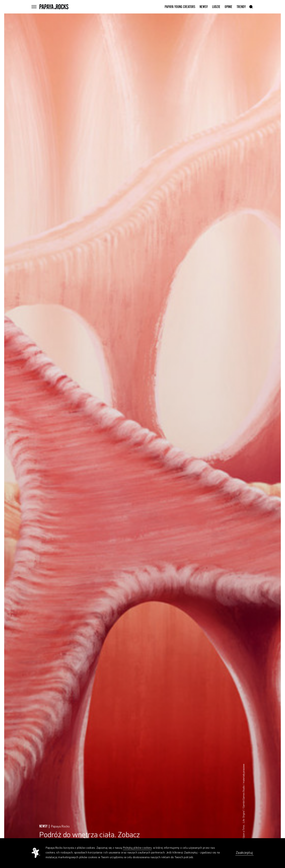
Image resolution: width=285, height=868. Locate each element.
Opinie (228, 7)
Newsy (204, 7)
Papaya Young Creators (180, 7)
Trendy (241, 7)
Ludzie (216, 7)
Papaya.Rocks (60, 827)
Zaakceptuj (244, 853)
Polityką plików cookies (137, 848)
